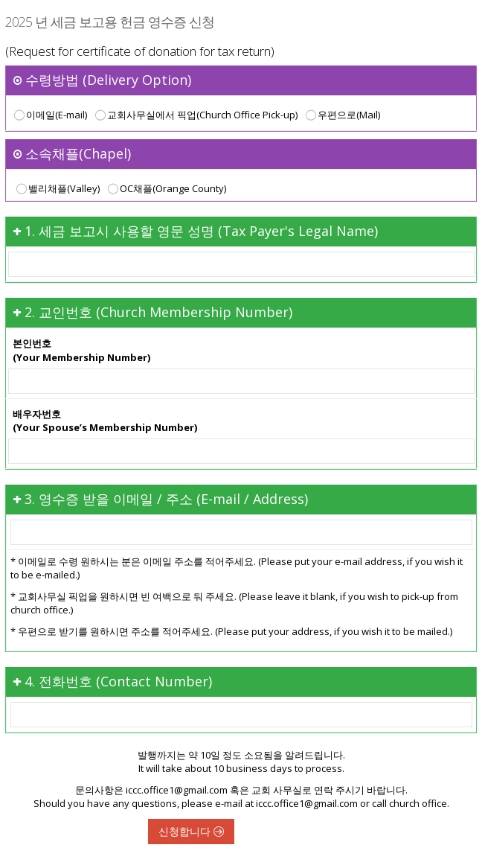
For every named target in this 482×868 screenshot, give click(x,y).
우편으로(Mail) (341, 116)
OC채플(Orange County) (165, 189)
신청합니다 (191, 831)
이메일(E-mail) (49, 116)
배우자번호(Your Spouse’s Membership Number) (105, 421)
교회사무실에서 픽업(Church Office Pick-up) (195, 116)
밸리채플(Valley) (56, 189)
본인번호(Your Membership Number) (81, 350)
